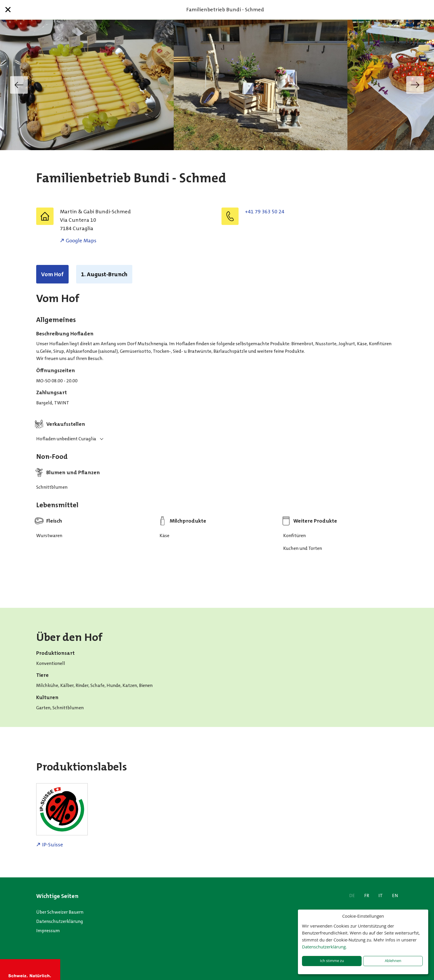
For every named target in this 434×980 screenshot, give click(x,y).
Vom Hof (52, 274)
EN (395, 896)
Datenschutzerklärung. (324, 947)
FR (367, 896)
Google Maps (81, 241)
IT (381, 896)
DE (352, 896)
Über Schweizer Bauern (60, 912)
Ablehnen (393, 961)
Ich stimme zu (332, 961)
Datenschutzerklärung (60, 921)
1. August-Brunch (104, 274)
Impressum (48, 931)
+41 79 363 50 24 (265, 212)
